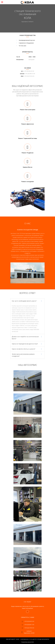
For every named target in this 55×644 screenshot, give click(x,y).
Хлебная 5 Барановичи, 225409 (29, 632)
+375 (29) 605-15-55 (30, 74)
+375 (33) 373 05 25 (29, 628)
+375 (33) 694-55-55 (29, 71)
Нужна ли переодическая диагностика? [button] (25, 344)
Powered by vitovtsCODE (28, 642)
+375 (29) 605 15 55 (29, 625)
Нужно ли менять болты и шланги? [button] (24, 349)
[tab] (27, 301)
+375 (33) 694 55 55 (29, 621)
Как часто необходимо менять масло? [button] (24, 301)
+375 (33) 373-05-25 (29, 76)
